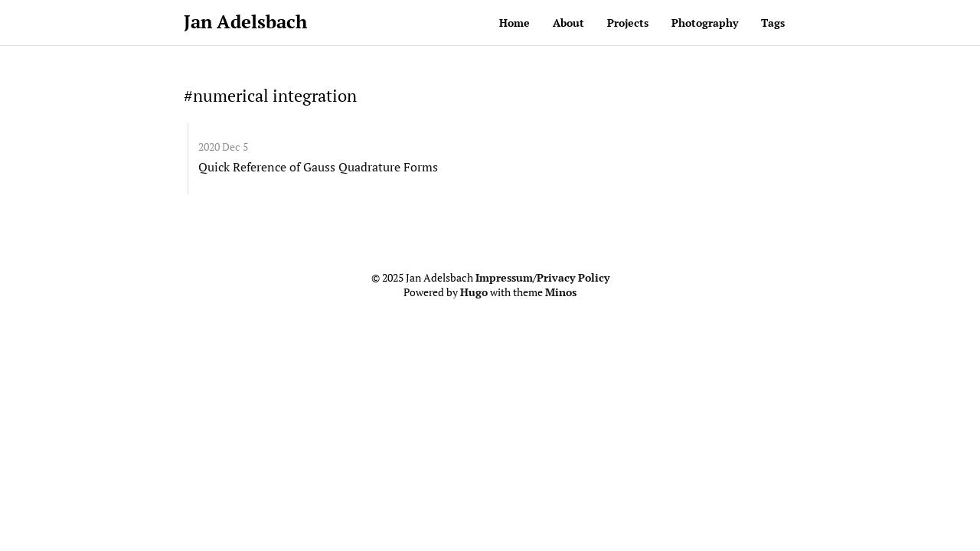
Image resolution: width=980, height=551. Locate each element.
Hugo (474, 292)
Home (514, 23)
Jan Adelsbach (245, 21)
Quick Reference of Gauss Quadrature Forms (318, 167)
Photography (705, 23)
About (568, 23)
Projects (628, 23)
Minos (561, 292)
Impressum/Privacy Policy (542, 278)
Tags (773, 23)
